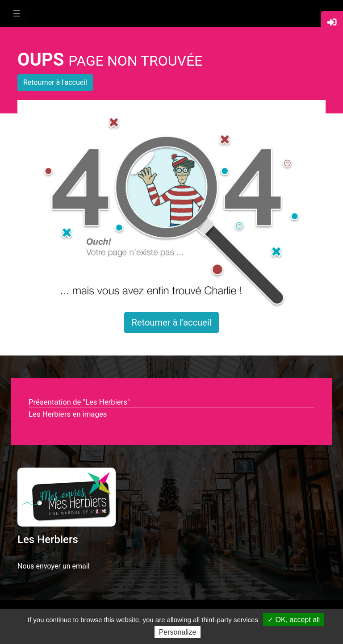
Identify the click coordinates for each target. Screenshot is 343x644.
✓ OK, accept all (294, 620)
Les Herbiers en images (68, 414)
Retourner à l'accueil (55, 82)
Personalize (178, 632)
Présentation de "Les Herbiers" (79, 402)
